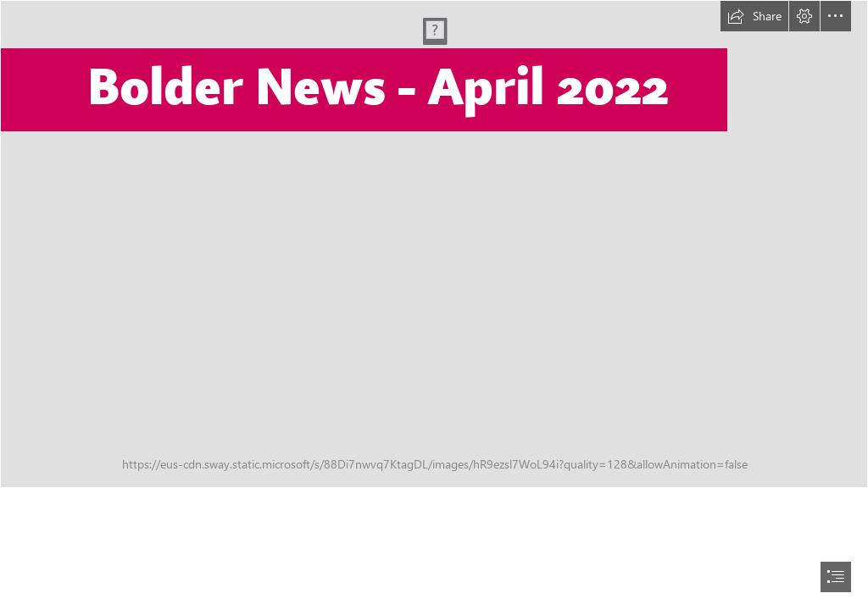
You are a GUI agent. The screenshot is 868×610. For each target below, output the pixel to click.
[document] (434, 305)
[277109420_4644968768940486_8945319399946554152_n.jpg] (434, 244)
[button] (754, 16)
